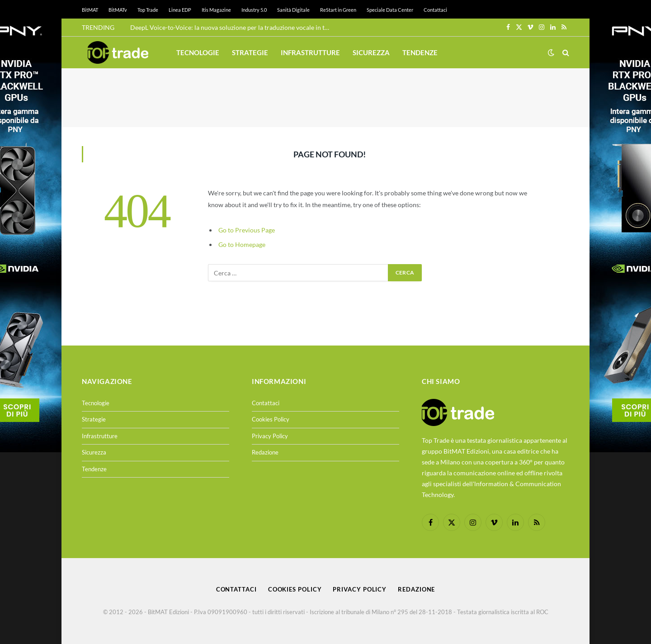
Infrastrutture (310, 52)
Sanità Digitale (293, 10)
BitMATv (118, 10)
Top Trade (148, 10)
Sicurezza (371, 52)
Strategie (250, 52)
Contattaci (435, 10)
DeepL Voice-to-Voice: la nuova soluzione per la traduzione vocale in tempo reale (232, 27)
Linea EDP (180, 10)
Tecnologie (198, 52)
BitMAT (90, 10)
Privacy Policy (270, 436)
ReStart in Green (338, 10)
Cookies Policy (271, 419)
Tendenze (420, 52)
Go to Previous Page (247, 230)
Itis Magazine (216, 10)
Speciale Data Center (390, 10)
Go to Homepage (242, 244)
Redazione (265, 452)
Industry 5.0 (254, 10)
